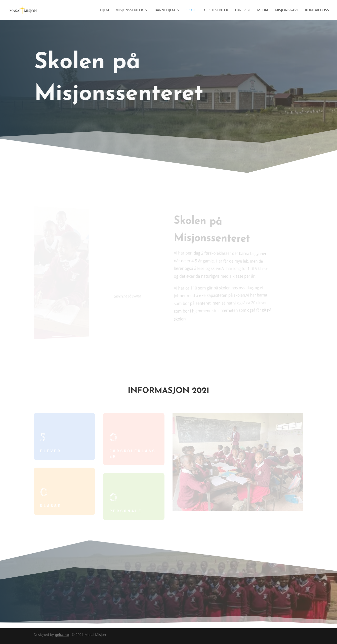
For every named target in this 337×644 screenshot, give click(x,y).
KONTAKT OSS (317, 10)
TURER (240, 10)
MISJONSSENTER (129, 10)
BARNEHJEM (165, 10)
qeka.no (62, 635)
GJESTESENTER (216, 10)
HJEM (104, 10)
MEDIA (263, 10)
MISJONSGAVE (287, 10)
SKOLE (192, 10)
